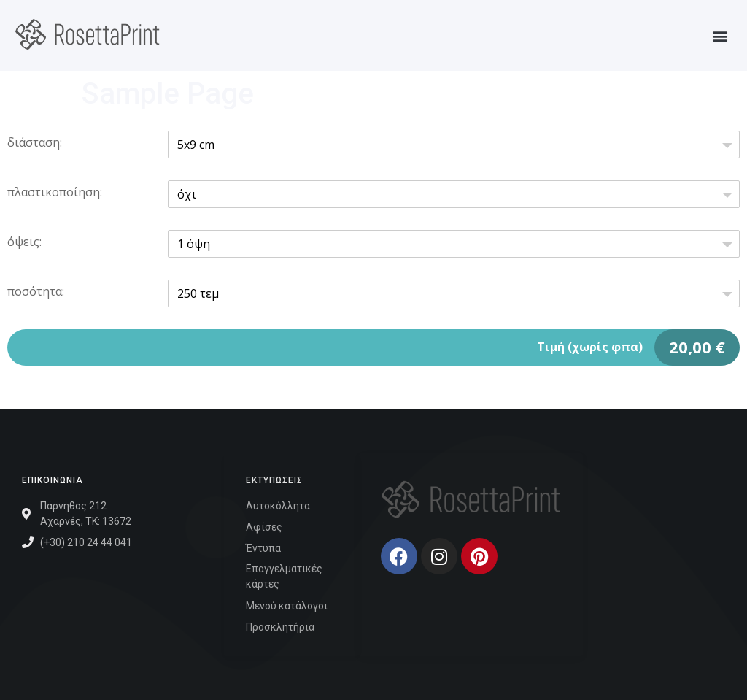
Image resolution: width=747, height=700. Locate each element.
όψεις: (24, 242)
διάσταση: (35, 142)
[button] (720, 35)
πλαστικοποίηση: (55, 192)
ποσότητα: (36, 291)
